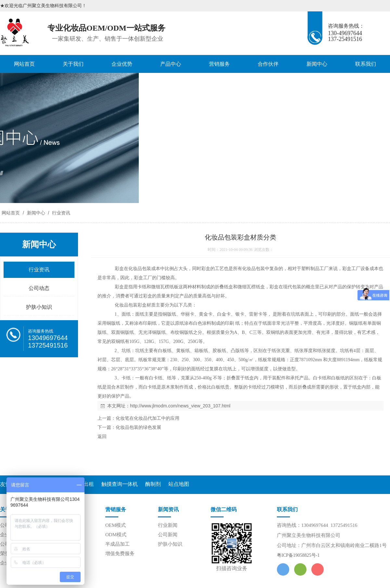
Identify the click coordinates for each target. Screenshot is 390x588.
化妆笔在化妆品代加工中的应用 (148, 418)
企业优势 (122, 64)
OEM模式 (116, 525)
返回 (102, 437)
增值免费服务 (120, 554)
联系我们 (366, 64)
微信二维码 (224, 509)
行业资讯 (60, 213)
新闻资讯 (168, 509)
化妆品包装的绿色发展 (138, 427)
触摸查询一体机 (120, 484)
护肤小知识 (170, 544)
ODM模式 (116, 535)
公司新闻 (168, 535)
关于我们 (73, 64)
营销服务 (219, 64)
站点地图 (179, 484)
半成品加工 (117, 544)
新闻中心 (317, 64)
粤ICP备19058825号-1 (298, 555)
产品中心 (171, 64)
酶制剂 (153, 484)
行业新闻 (168, 525)
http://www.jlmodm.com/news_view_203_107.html (180, 406)
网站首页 (24, 64)
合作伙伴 (268, 64)
